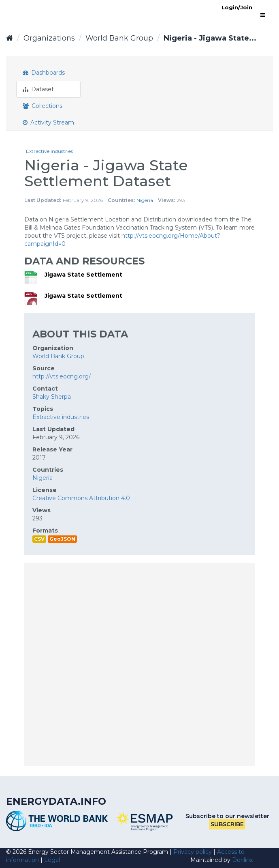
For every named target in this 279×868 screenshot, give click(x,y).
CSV (39, 539)
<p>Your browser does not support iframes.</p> (139, 664)
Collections (43, 106)
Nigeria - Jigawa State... (210, 38)
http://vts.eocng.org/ (62, 376)
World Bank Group (119, 38)
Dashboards (44, 73)
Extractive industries (49, 151)
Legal (52, 860)
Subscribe (227, 824)
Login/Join (237, 7)
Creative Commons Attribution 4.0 (81, 498)
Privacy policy (193, 852)
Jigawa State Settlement (83, 275)
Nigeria (145, 200)
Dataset (38, 89)
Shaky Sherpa (52, 397)
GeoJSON (62, 539)
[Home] (10, 38)
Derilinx (242, 860)
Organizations (49, 38)
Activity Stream (48, 122)
